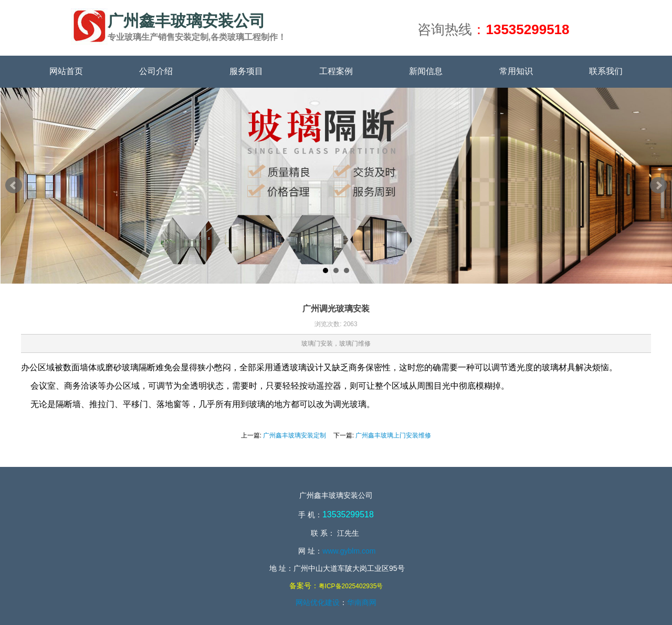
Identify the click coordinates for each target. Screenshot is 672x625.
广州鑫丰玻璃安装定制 (295, 435)
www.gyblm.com (349, 551)
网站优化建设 (318, 602)
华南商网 (362, 602)
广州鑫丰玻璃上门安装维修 (393, 435)
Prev (14, 185)
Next (658, 185)
